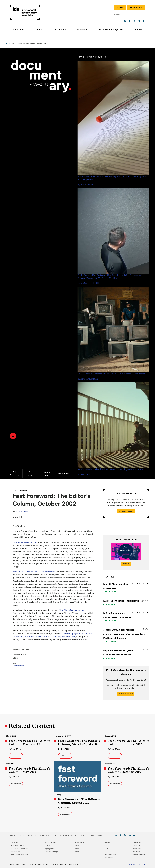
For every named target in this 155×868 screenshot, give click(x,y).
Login (117, 7)
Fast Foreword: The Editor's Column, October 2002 (127, 769)
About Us (35, 835)
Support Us (48, 835)
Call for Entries (109, 855)
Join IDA (135, 29)
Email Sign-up (63, 835)
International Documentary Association (27, 12)
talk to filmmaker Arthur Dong (74, 611)
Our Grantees (18, 852)
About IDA (21, 29)
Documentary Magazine (109, 29)
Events (40, 29)
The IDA (16, 835)
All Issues (32, 467)
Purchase (65, 467)
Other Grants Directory (21, 855)
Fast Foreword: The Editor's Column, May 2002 (30, 767)
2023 (105, 849)
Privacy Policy (135, 864)
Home (10, 36)
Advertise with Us (81, 835)
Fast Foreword (21, 673)
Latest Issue (48, 467)
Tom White (24, 513)
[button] (14, 429)
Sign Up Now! (125, 505)
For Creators (60, 29)
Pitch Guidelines (136, 855)
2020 (77, 852)
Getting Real (81, 842)
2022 (77, 849)
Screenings (52, 842)
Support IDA (134, 7)
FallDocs (49, 845)
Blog (25, 835)
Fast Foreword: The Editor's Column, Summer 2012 (127, 738)
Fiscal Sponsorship (20, 845)
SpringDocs (51, 849)
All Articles (16, 467)
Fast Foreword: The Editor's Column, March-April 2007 (78, 738)
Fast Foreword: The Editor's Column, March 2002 (28, 738)
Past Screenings (53, 852)
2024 (77, 845)
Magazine (135, 842)
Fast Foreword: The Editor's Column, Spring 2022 (77, 799)
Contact (104, 835)
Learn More (125, 694)
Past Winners (108, 858)
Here (125, 557)
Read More (110, 585)
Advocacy (81, 29)
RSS (95, 835)
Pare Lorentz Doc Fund (21, 849)
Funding (16, 842)
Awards (106, 842)
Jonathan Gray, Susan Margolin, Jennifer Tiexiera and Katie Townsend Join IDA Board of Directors (124, 632)
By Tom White (16, 746)
